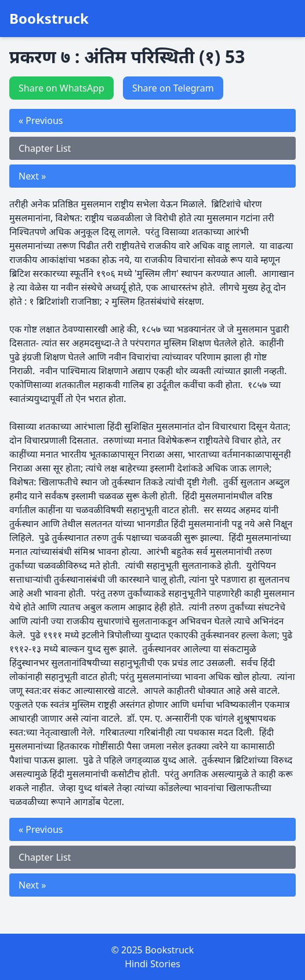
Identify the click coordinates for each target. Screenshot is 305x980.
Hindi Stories (152, 964)
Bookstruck (49, 19)
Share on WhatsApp (61, 88)
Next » (32, 176)
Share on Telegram (173, 88)
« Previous (41, 120)
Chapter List (45, 148)
